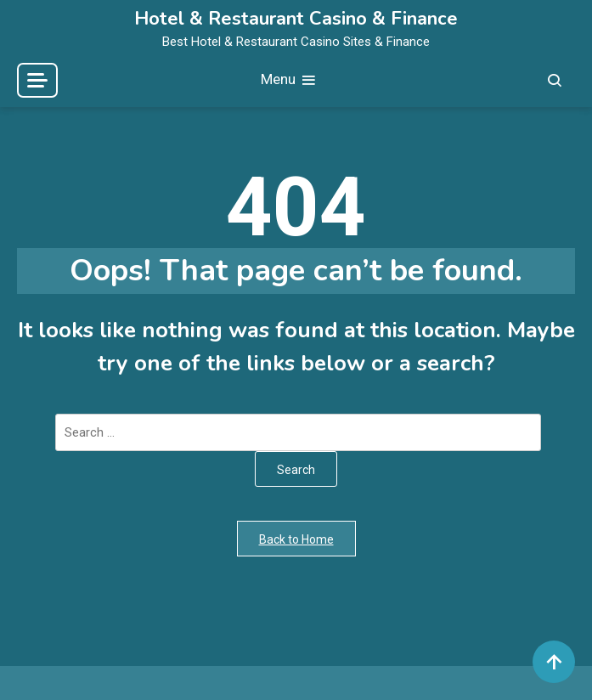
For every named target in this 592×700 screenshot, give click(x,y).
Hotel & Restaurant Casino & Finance (296, 19)
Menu (289, 80)
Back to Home (296, 539)
